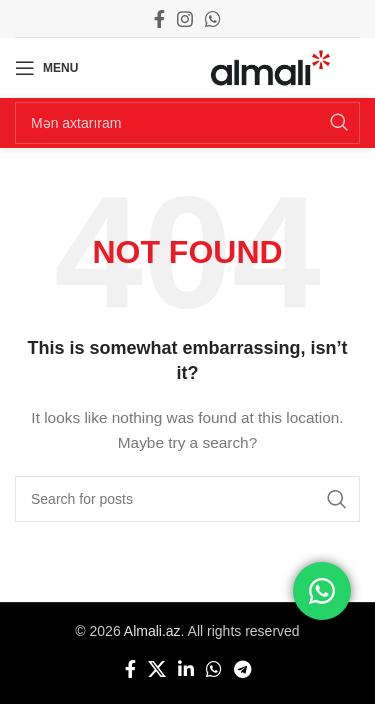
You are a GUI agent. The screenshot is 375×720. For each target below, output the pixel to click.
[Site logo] (270, 67)
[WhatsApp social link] (213, 19)
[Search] (187, 123)
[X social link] (157, 669)
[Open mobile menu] (46, 68)
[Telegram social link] (242, 669)
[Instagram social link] (185, 19)
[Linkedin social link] (186, 669)
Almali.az (152, 631)
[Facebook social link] (159, 19)
